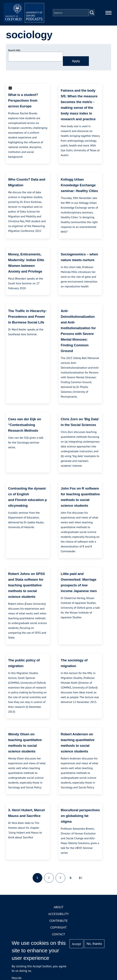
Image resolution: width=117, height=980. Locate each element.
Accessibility (58, 915)
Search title (14, 51)
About (58, 908)
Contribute (58, 922)
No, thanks (94, 944)
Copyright (58, 928)
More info (17, 978)
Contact (58, 935)
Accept (76, 944)
